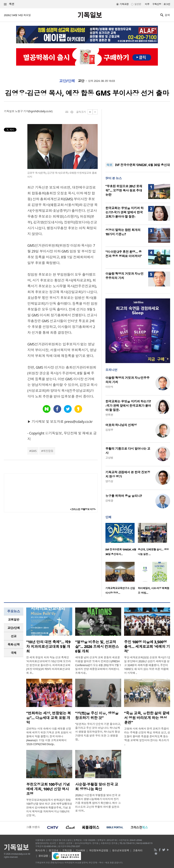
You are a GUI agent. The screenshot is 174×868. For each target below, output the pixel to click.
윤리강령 (43, 856)
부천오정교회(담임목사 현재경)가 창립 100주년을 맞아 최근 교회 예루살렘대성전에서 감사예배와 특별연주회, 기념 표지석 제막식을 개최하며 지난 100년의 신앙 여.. (49, 808)
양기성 (109, 481)
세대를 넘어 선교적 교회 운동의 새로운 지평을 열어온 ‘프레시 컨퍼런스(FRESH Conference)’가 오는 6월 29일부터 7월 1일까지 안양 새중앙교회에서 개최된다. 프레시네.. (98, 665)
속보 (109, 165)
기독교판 (124, 4)
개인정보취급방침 (99, 850)
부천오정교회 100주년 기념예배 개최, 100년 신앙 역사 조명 (48, 789)
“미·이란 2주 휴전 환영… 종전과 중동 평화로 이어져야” (124, 254)
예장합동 (48, 451)
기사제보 (80, 850)
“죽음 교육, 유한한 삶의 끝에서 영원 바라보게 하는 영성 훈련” (147, 718)
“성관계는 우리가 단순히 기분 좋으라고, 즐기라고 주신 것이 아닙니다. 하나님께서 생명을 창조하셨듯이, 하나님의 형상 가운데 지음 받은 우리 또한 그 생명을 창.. (98, 732)
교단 (81, 81)
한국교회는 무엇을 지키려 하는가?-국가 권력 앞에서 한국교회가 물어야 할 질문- (124, 212)
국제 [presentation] (14, 653)
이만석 (109, 387)
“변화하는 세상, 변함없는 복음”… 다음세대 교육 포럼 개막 (48, 718)
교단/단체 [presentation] (13, 628)
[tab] (14, 620)
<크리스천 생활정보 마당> (83, 509)
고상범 (109, 458)
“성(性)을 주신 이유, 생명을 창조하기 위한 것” (97, 715)
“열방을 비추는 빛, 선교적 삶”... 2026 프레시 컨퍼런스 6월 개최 (97, 647)
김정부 (109, 430)
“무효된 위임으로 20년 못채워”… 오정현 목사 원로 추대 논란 (124, 190)
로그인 (167, 4)
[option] (122, 540)
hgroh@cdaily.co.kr (40, 111)
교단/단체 (67, 81)
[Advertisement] (138, 134)
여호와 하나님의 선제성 (121, 425)
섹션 (9, 4)
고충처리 (138, 850)
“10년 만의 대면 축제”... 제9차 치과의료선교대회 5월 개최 (48, 647)
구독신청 (157, 4)
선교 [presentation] (14, 636)
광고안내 (54, 850)
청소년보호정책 (120, 850)
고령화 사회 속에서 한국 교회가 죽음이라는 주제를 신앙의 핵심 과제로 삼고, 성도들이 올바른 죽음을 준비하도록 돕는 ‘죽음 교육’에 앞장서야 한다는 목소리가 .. (147, 736)
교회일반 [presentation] (14, 620)
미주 (147, 4)
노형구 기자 (22, 111)
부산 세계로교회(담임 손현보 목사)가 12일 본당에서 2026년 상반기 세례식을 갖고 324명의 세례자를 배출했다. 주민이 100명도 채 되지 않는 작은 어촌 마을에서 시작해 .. (147, 665)
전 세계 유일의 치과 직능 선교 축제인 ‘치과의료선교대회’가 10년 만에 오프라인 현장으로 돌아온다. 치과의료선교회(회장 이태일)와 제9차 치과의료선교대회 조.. (49, 665)
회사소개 (40, 850)
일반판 (138, 4)
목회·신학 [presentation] (13, 644)
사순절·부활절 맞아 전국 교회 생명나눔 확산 (97, 787)
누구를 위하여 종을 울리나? (124, 496)
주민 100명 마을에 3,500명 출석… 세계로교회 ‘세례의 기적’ (147, 647)
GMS (34, 451)
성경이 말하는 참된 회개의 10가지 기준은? (123, 232)
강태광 (109, 501)
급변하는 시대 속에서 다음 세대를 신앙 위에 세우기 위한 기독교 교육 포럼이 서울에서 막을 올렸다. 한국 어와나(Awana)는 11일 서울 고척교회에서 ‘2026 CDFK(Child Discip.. (49, 736)
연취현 (109, 415)
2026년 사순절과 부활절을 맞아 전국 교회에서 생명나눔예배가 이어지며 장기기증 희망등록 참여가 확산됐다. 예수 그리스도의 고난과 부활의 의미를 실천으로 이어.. (98, 803)
